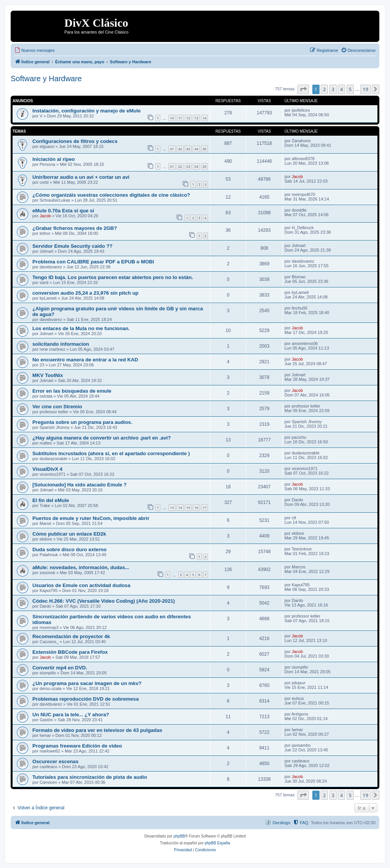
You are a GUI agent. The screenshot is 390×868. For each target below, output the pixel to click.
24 (196, 166)
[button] (303, 89)
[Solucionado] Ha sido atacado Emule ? (80, 485)
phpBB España (217, 843)
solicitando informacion (61, 344)
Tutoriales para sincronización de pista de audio (90, 777)
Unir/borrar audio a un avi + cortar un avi (81, 177)
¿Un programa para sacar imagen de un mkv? (87, 683)
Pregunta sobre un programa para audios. (82, 422)
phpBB (179, 836)
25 (205, 166)
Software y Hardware (46, 79)
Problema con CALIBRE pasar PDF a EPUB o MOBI (93, 262)
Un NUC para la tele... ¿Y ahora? (71, 715)
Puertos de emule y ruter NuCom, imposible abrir (91, 518)
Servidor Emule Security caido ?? (72, 246)
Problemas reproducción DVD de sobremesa (86, 699)
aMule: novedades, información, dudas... (81, 567)
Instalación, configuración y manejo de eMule (86, 111)
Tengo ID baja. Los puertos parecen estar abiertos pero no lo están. (113, 277)
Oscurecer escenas (55, 761)
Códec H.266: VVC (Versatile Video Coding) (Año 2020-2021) (104, 601)
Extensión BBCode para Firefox (70, 652)
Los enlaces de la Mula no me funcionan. (81, 328)
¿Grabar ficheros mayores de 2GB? (75, 228)
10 (172, 118)
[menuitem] (34, 50)
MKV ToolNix (48, 375)
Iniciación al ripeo (54, 159)
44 (196, 149)
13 (196, 118)
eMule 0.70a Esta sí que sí (63, 211)
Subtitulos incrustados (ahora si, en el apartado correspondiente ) (111, 453)
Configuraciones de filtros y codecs (75, 141)
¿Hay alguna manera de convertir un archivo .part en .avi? (102, 438)
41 (172, 149)
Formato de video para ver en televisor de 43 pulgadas (97, 730)
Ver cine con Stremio (57, 407)
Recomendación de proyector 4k (71, 636)
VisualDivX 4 (47, 469)
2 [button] (324, 89)
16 (196, 508)
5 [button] (350, 89)
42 (180, 149)
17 (205, 508)
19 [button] (365, 89)
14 (205, 118)
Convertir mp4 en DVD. (60, 668)
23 (188, 166)
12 (188, 118)
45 (205, 149)
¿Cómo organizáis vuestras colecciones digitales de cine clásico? (111, 195)
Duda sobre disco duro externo (70, 550)
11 (180, 118)
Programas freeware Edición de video (77, 746)
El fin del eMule (51, 500)
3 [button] (333, 89)
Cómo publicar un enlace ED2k (69, 534)
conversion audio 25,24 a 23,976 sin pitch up (86, 293)
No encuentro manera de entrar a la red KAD (85, 360)
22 (180, 166)
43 (188, 149)
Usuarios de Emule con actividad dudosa (81, 585)
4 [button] (341, 89)
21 (172, 166)
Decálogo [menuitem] (281, 823)
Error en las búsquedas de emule (72, 391)
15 (188, 508)
